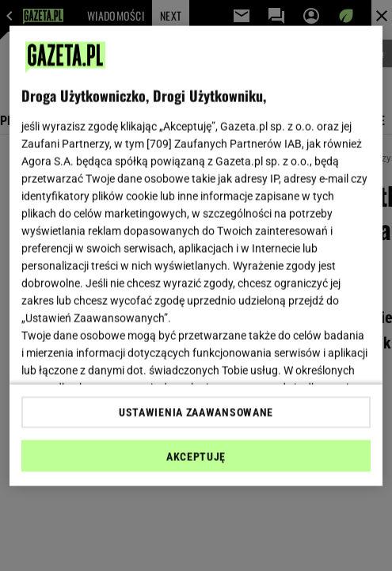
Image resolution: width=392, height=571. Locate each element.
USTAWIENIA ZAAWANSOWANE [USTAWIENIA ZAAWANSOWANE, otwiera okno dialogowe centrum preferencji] (196, 412)
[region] (196, 256)
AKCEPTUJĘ (196, 456)
